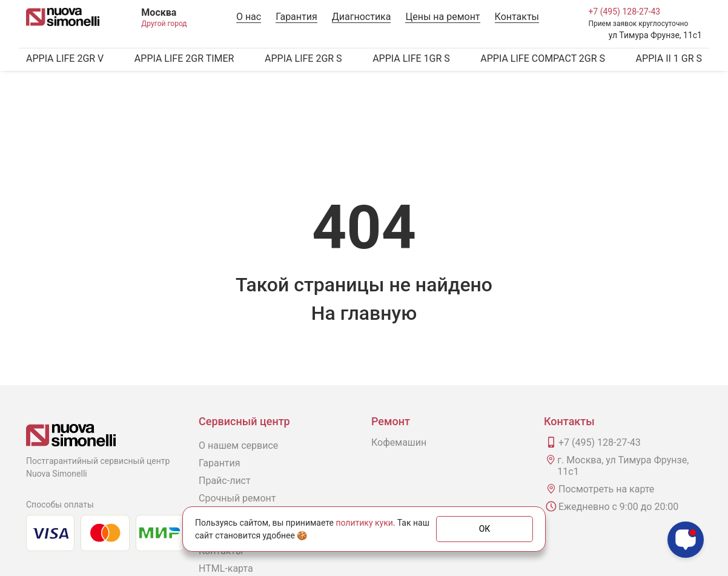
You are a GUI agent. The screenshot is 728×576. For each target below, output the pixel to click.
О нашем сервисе (238, 445)
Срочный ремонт (237, 498)
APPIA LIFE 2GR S (303, 58)
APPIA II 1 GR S (669, 58)
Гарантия (220, 463)
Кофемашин (399, 442)
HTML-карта (226, 568)
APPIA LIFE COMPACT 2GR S (543, 58)
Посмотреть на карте (606, 489)
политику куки (364, 523)
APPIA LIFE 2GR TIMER (184, 58)
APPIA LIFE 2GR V (65, 58)
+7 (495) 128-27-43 (624, 12)
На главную (364, 313)
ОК (485, 529)
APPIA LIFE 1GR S (411, 58)
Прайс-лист (225, 481)
